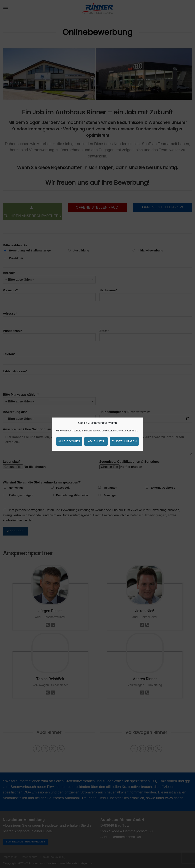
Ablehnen (96, 441)
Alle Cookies (69, 441)
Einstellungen (124, 441)
